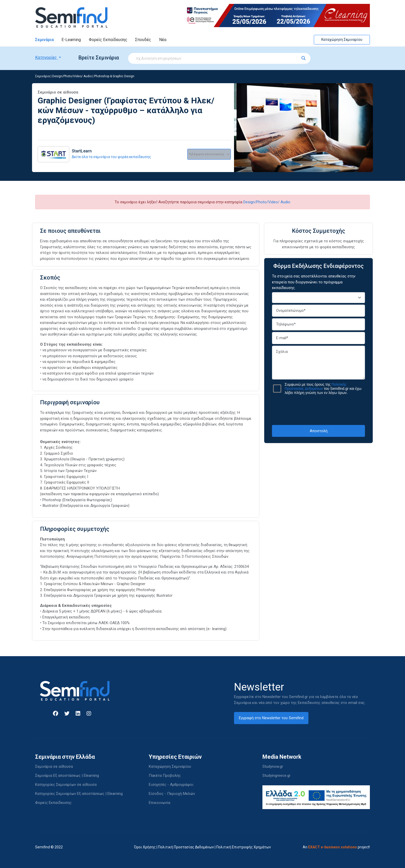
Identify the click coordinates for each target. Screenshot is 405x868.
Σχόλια (318, 363)
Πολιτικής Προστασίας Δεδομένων (316, 386)
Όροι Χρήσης (145, 847)
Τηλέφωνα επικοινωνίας (209, 154)
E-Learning (71, 40)
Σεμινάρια (44, 40)
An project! (336, 847)
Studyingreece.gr (277, 776)
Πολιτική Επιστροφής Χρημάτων (244, 847)
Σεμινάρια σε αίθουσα (54, 766)
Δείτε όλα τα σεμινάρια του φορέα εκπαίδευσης (111, 157)
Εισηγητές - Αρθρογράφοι (171, 785)
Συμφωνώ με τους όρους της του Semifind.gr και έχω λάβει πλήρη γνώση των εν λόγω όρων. (323, 389)
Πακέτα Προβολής (165, 776)
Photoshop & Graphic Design (114, 76)
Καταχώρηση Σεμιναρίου (342, 40)
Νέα (163, 40)
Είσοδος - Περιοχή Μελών (172, 794)
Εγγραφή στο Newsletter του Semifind (271, 718)
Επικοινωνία (159, 803)
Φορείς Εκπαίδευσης (108, 40)
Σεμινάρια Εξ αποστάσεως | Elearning (67, 776)
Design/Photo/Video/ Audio (72, 76)
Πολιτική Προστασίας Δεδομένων (186, 847)
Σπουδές (143, 40)
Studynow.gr (273, 766)
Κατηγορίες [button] (46, 57)
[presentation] (318, 410)
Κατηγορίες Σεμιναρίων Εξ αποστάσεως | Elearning (79, 794)
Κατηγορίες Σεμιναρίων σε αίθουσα (66, 785)
